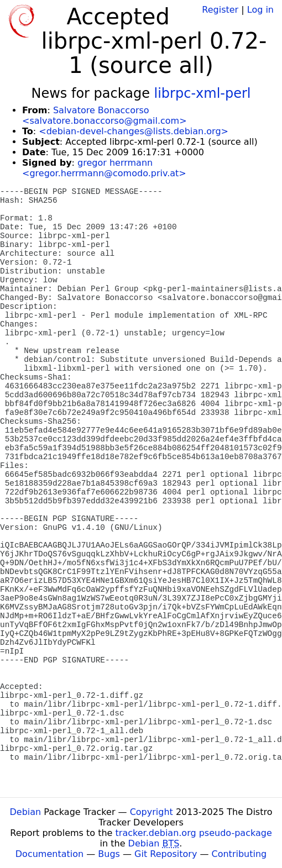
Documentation (49, 854)
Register (220, 10)
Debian (26, 812)
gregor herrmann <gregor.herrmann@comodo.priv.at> (104, 168)
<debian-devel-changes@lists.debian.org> (134, 131)
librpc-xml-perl (203, 93)
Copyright (152, 812)
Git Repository (166, 854)
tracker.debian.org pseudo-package (194, 833)
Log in (260, 10)
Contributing (239, 854)
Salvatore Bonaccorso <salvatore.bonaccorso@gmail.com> (105, 115)
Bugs (109, 854)
